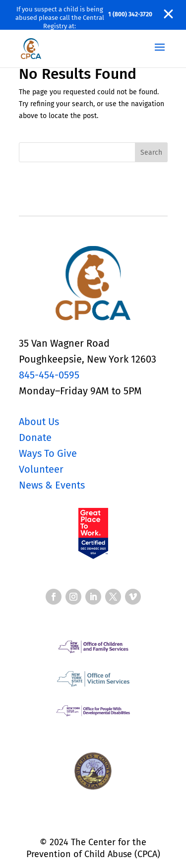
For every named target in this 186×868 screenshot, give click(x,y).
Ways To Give (48, 453)
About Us (39, 422)
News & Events (52, 485)
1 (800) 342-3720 (130, 14)
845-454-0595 (49, 375)
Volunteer (41, 469)
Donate (35, 437)
